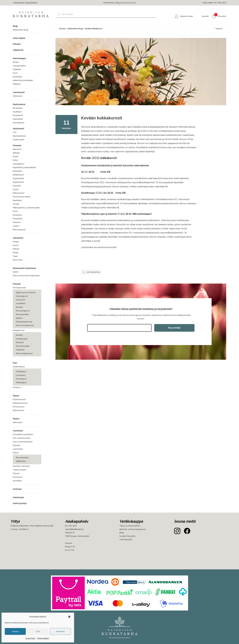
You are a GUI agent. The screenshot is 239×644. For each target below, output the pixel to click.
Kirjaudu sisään (186, 16)
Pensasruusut (19, 407)
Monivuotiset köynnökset (24, 268)
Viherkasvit (18, 96)
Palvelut (17, 44)
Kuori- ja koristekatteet (23, 442)
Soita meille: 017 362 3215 (214, 3)
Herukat (19, 335)
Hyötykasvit (18, 129)
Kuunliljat (17, 186)
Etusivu (62, 29)
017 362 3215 (71, 526)
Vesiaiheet (17, 481)
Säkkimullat (21, 461)
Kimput (16, 62)
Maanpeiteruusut (20, 403)
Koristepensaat (19, 288)
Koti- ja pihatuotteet (22, 438)
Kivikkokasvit (18, 175)
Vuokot (16, 226)
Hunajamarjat (22, 339)
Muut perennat (19, 230)
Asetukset (60, 631)
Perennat (17, 146)
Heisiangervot (22, 296)
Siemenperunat (19, 136)
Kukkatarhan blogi (21, 30)
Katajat (16, 242)
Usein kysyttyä (20, 503)
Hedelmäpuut (19, 367)
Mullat (16, 453)
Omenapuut (21, 379)
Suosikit (205, 16)
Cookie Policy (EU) (127, 536)
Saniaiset (17, 222)
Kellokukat (17, 171)
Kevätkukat (18, 108)
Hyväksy (15, 631)
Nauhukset (17, 200)
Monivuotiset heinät (22, 197)
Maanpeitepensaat (24, 322)
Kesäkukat (17, 112)
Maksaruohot (19, 193)
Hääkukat (17, 69)
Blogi (15, 26)
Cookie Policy (30, 638)
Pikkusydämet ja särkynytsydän (26, 208)
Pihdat (16, 253)
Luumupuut (21, 375)
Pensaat (17, 284)
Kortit (15, 73)
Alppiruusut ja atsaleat (26, 292)
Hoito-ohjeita (19, 38)
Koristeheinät (19, 123)
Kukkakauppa (19, 58)
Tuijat (15, 256)
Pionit (15, 211)
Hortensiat (21, 300)
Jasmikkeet (21, 303)
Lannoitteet (18, 449)
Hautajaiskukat (19, 66)
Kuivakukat (17, 77)
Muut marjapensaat (24, 353)
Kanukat (19, 307)
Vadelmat (20, 350)
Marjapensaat (19, 330)
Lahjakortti (18, 50)
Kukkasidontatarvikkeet (23, 80)
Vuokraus (17, 489)
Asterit (16, 156)
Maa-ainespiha (22, 458)
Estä (38, 631)
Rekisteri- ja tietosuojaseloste (133, 529)
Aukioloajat (18, 497)
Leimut (16, 189)
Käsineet (17, 445)
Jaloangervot (19, 164)
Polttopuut (18, 477)
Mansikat (20, 342)
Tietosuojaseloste (43, 638)
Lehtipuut (17, 387)
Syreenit (19, 318)
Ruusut (16, 396)
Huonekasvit (19, 92)
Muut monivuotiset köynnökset (26, 276)
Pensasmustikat (23, 346)
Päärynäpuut (21, 382)
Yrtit (15, 132)
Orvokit (16, 204)
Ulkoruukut (18, 422)
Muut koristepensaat (25, 325)
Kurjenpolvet (18, 182)
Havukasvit (18, 238)
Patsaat (16, 473)
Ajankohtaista (31, 3)
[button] (69, 617)
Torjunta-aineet (20, 470)
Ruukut (16, 419)
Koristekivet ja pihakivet (23, 434)
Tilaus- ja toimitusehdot (130, 526)
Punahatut (17, 215)
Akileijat (16, 153)
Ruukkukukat (19, 104)
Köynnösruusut (19, 399)
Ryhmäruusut (19, 410)
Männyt (16, 249)
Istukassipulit (19, 140)
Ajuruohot (17, 149)
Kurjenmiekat (18, 178)
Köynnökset (18, 119)
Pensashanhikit (22, 314)
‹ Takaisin (218, 29)
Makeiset (17, 84)
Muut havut (18, 260)
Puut (15, 363)
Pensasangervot (23, 311)
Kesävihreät (18, 115)
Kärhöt (16, 272)
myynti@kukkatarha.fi (143, 182)
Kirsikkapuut (21, 371)
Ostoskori (220, 16)
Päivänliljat (18, 219)
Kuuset (16, 245)
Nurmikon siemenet (21, 466)
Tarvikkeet (18, 431)
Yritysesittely (18, 3)
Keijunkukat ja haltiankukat (24, 167)
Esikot (15, 160)
